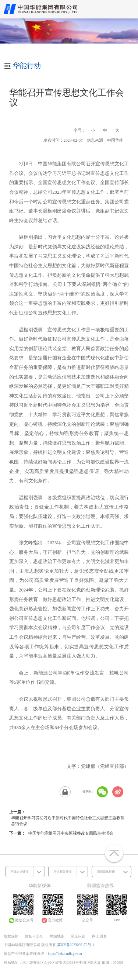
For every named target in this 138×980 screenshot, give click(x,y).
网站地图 (57, 936)
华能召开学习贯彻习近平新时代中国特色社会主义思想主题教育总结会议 (68, 821)
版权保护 (11, 936)
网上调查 (99, 936)
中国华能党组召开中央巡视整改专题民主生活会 (71, 833)
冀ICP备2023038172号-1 (76, 945)
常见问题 (78, 936)
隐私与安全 (34, 936)
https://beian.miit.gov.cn (65, 954)
